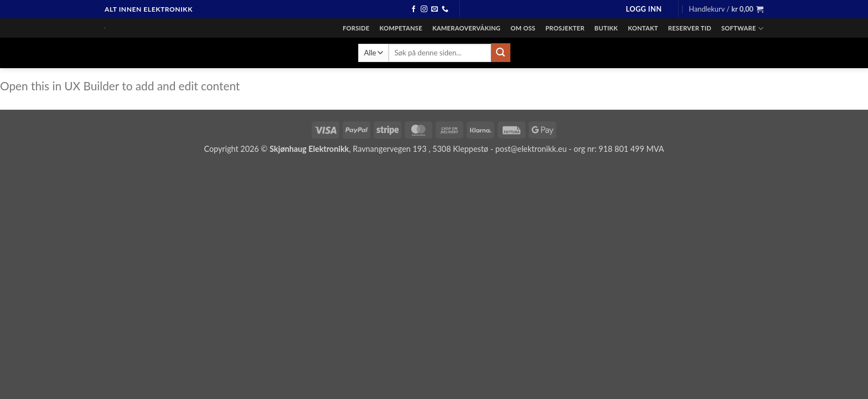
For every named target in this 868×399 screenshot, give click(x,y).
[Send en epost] (435, 9)
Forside (356, 28)
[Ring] (445, 9)
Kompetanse (401, 28)
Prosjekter (565, 28)
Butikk (606, 28)
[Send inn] (500, 53)
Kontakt (643, 28)
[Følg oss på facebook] (414, 9)
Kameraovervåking (466, 28)
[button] (644, 9)
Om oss (523, 28)
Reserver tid (690, 28)
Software (742, 29)
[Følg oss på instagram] (424, 9)
